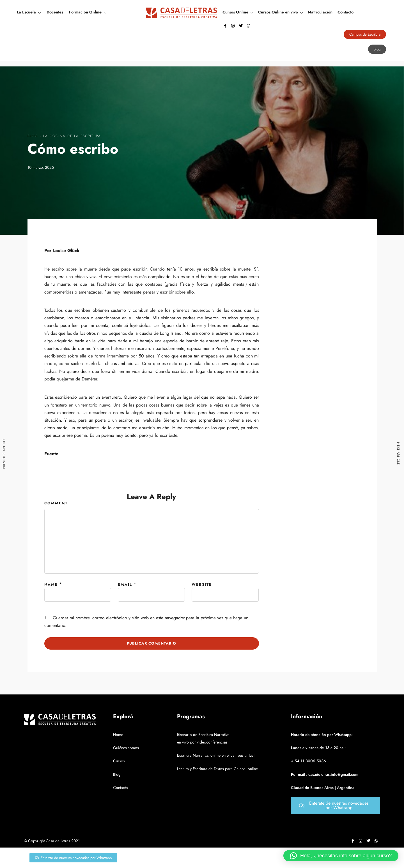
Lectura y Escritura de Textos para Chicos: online (217, 769)
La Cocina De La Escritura (72, 136)
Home (118, 735)
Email (125, 584)
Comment (56, 503)
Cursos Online (235, 12)
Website (202, 584)
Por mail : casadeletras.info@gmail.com (325, 774)
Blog (33, 136)
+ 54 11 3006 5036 (308, 761)
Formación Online (85, 12)
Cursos (119, 761)
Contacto (346, 12)
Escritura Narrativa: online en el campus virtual (216, 755)
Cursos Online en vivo (278, 12)
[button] (341, 856)
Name (51, 584)
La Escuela (26, 12)
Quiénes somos (126, 748)
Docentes (55, 12)
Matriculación (320, 12)
